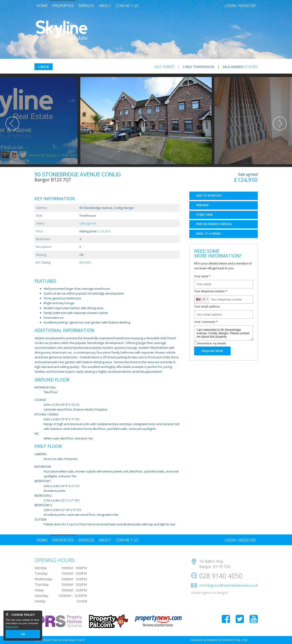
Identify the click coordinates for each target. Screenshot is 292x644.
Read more (12, 627)
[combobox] (202, 299)
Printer (214, 224)
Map (202, 205)
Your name (202, 276)
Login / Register (240, 6)
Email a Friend (209, 234)
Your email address (207, 306)
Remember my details (212, 343)
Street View (204, 215)
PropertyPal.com (235, 640)
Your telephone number (211, 291)
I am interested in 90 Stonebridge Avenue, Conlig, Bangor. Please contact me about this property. (224, 333)
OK (23, 634)
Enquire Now (212, 351)
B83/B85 (85, 262)
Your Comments (206, 322)
